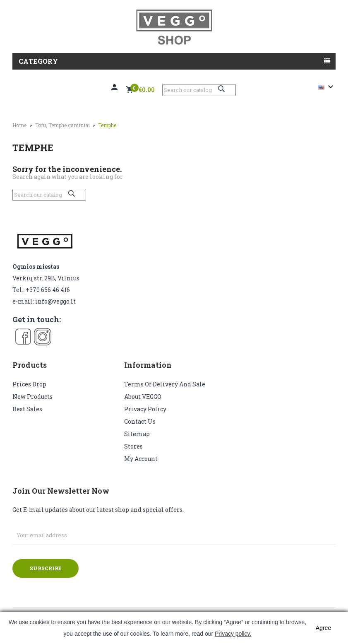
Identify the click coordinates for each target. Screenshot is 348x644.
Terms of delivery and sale (165, 384)
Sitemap (137, 434)
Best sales (27, 409)
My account (141, 459)
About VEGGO (143, 397)
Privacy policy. (233, 634)
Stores (133, 446)
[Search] (199, 90)
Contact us (140, 421)
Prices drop (29, 384)
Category (38, 61)
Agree (323, 628)
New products (32, 397)
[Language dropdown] (327, 87)
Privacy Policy (145, 409)
